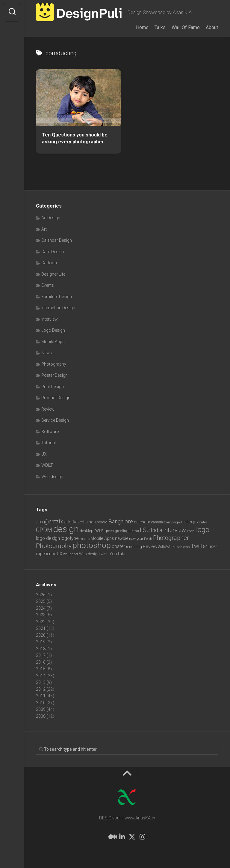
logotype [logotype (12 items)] (70, 538)
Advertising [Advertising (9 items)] (83, 522)
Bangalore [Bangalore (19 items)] (121, 522)
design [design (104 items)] (66, 529)
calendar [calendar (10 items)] (142, 522)
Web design (52, 477)
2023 (41, 615)
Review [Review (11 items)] (150, 546)
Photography (54, 364)
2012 (41, 689)
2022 (41, 622)
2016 (41, 662)
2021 (41, 628)
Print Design (53, 387)
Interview (50, 319)
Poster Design (55, 375)
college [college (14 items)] (189, 522)
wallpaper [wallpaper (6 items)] (71, 554)
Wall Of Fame (186, 27)
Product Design (56, 398)
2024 (41, 608)
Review (48, 409)
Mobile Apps (53, 342)
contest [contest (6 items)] (203, 522)
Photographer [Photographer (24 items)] (171, 538)
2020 (41, 635)
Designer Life (53, 274)
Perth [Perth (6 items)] (148, 539)
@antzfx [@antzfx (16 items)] (53, 522)
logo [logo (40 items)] (203, 530)
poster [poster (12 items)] (118, 546)
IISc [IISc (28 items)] (145, 530)
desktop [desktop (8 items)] (87, 531)
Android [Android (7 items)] (101, 522)
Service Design (55, 420)
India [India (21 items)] (156, 530)
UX (44, 454)
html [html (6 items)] (135, 531)
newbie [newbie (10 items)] (122, 538)
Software (50, 432)
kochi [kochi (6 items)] (191, 531)
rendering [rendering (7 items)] (134, 547)
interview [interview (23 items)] (175, 530)
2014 (41, 676)
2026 (41, 595)
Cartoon (49, 263)
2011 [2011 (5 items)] (40, 522)
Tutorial (49, 443)
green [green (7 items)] (109, 531)
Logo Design (53, 330)
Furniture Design (57, 297)
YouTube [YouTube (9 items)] (118, 554)
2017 (41, 655)
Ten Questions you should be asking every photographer (75, 138)
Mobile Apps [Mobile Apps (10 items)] (102, 538)
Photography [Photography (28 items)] (54, 546)
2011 (41, 696)
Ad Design (51, 218)
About (212, 27)
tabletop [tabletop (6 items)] (184, 547)
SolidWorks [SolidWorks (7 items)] (167, 547)
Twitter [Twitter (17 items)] (199, 546)
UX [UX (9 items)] (60, 554)
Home (142, 27)
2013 (41, 682)
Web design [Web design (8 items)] (89, 554)
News (47, 353)
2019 (41, 642)
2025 (41, 601)
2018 (41, 649)
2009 (41, 709)
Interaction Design (58, 308)
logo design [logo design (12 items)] (48, 538)
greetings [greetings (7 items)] (123, 531)
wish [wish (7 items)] (105, 554)
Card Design (53, 252)
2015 (41, 669)
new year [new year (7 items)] (136, 539)
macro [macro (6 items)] (85, 539)
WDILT (47, 465)
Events (48, 285)
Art (44, 229)
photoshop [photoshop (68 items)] (92, 545)
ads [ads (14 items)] (68, 522)
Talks (160, 27)
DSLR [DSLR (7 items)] (99, 531)
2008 (41, 716)
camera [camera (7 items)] (157, 522)
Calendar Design (57, 240)
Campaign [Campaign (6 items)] (172, 522)
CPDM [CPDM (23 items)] (44, 530)
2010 (41, 703)
